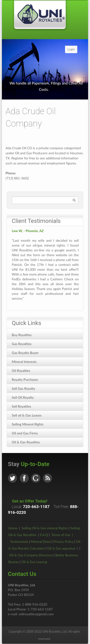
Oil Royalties (21, 371)
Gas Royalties (22, 344)
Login (71, 49)
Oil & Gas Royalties (26, 442)
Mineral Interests (24, 362)
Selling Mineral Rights (28, 424)
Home (13, 528)
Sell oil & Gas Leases (27, 415)
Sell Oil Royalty (23, 397)
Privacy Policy (63, 541)
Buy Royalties (22, 335)
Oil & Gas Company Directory (31, 555)
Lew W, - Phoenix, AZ (28, 231)
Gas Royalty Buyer (25, 353)
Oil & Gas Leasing (34, 562)
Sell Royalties (21, 406)
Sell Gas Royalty (24, 388)
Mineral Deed (41, 541)
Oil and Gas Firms (25, 433)
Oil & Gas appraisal (61, 548)
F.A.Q (44, 535)
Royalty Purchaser (25, 379)
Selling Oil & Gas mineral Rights (45, 528)
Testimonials (19, 541)
